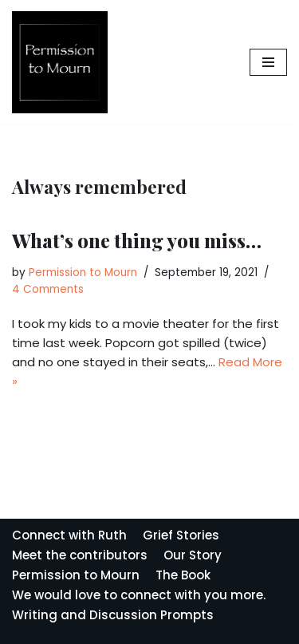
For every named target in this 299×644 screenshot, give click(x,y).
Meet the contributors (80, 555)
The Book (183, 575)
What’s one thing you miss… (137, 240)
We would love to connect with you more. (139, 595)
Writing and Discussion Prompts (113, 615)
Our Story (193, 555)
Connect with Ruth (69, 535)
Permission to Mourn (83, 273)
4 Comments (48, 289)
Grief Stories (181, 535)
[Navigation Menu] (268, 62)
